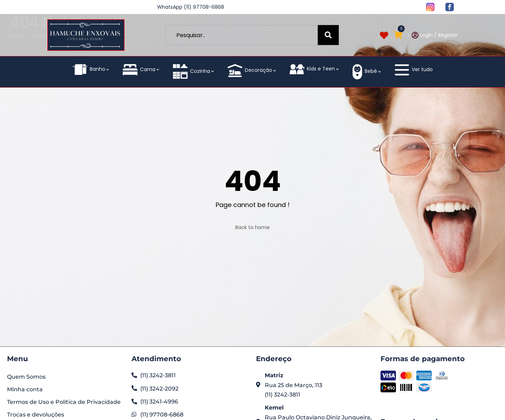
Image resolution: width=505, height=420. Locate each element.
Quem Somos (26, 377)
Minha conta (25, 389)
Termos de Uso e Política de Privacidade (64, 402)
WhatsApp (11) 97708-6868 (191, 7)
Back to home (252, 227)
